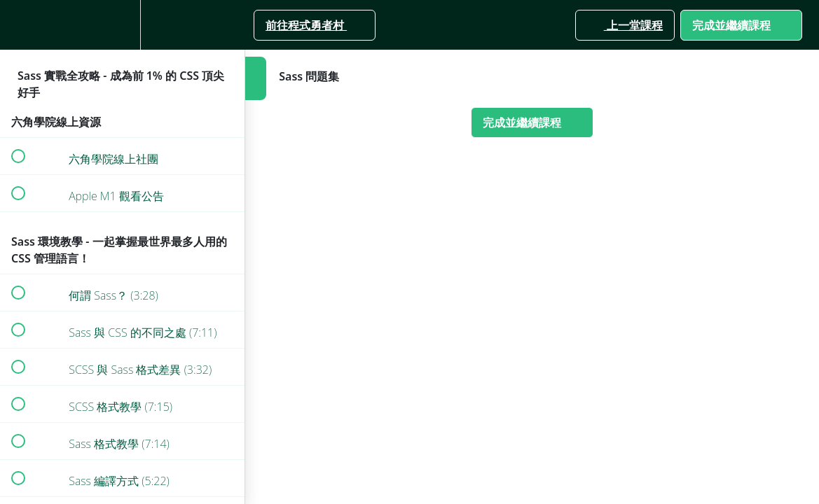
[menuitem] (123, 25)
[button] (18, 25)
